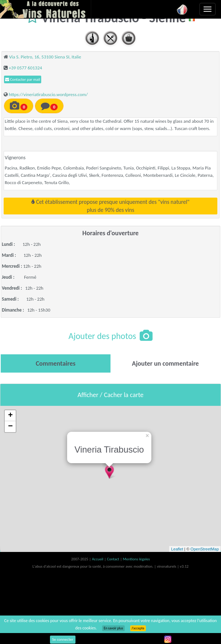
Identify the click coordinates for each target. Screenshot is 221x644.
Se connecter (63, 639)
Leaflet (177, 549)
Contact (113, 559)
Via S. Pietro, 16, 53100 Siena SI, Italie (45, 57)
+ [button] (10, 416)
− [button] (10, 427)
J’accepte (138, 628)
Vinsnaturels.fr (46, 9)
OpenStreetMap (205, 549)
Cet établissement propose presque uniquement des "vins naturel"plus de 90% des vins (110, 206)
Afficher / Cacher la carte (111, 395)
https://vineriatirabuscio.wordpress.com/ (48, 94)
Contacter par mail (23, 79)
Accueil (98, 559)
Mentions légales (136, 559)
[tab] (56, 363)
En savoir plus (113, 628)
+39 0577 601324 (25, 68)
